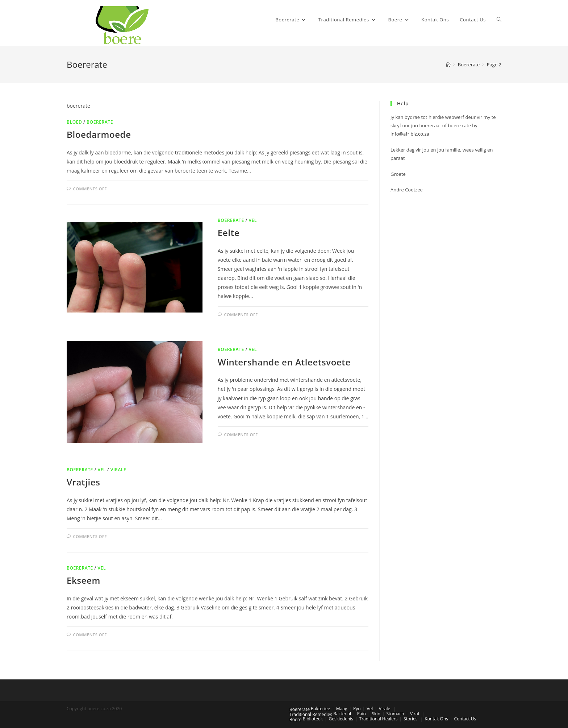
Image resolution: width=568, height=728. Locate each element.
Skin (376, 714)
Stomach (395, 714)
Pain (362, 714)
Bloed (74, 122)
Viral (415, 714)
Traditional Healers (379, 719)
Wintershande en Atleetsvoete (284, 362)
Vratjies (83, 482)
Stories (410, 719)
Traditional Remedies (311, 714)
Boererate (100, 122)
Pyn (357, 709)
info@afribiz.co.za (410, 134)
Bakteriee (320, 709)
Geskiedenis (341, 719)
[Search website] (499, 20)
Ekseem (83, 580)
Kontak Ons (436, 719)
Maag (342, 709)
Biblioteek (312, 719)
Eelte (229, 233)
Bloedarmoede (99, 134)
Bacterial (342, 714)
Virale (118, 470)
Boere (295, 719)
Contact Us (465, 719)
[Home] (448, 65)
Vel (253, 220)
